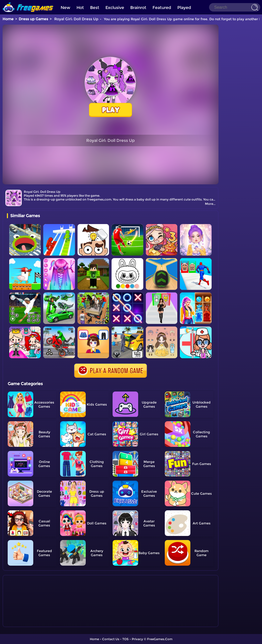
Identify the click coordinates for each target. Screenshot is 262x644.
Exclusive (115, 8)
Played (184, 8)
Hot (80, 8)
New (65, 8)
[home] (28, 2)
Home (8, 19)
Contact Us (111, 639)
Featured (162, 8)
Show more (24, 623)
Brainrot (138, 8)
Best (95, 8)
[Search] (235, 7)
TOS (125, 639)
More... (210, 204)
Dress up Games (33, 19)
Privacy (137, 639)
